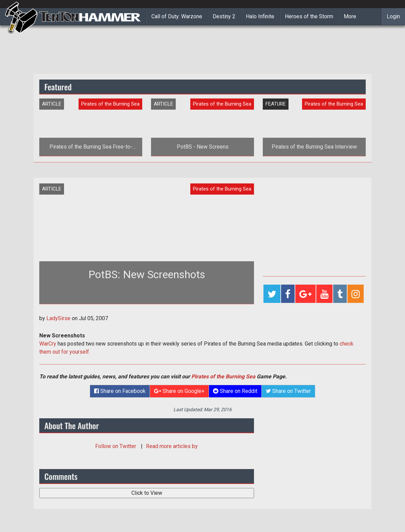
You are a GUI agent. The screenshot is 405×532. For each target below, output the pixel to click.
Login (393, 16)
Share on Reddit (235, 391)
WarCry (48, 344)
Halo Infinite (260, 16)
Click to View (147, 493)
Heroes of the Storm (309, 16)
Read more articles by (172, 446)
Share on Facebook (120, 391)
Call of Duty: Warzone (177, 16)
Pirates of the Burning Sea (223, 376)
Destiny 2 (224, 16)
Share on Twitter (288, 391)
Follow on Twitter (116, 446)
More (350, 16)
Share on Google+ (179, 391)
